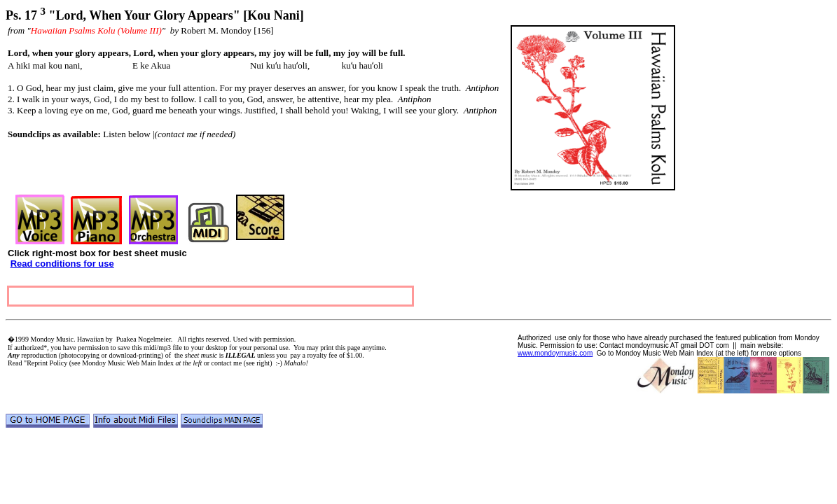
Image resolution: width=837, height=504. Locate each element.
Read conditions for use (62, 264)
